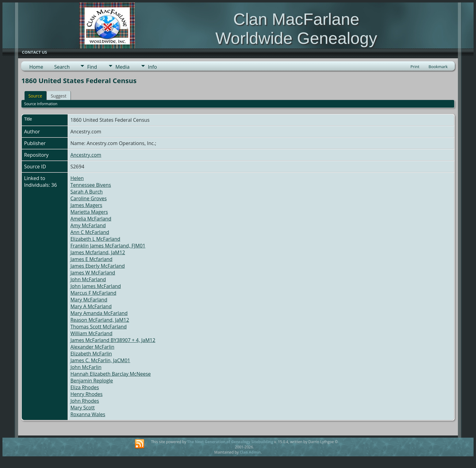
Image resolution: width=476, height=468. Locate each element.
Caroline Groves (88, 198)
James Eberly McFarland (97, 266)
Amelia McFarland (91, 219)
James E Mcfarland (91, 259)
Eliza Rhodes (84, 387)
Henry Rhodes (86, 394)
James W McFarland (93, 273)
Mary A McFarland (91, 306)
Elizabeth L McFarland (95, 239)
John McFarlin (86, 367)
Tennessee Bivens (91, 185)
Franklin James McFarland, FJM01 (108, 246)
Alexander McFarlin (92, 347)
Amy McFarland (88, 225)
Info (152, 67)
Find (92, 67)
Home (36, 67)
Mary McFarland (89, 300)
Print (415, 67)
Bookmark (438, 67)
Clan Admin (250, 452)
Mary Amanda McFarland (99, 313)
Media (122, 67)
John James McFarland (96, 286)
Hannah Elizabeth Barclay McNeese (110, 374)
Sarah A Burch (86, 192)
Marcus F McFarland (93, 293)
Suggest (58, 96)
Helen (77, 178)
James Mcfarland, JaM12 (98, 252)
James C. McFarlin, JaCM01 (100, 360)
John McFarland (88, 279)
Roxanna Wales (88, 414)
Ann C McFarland (90, 232)
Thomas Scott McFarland (98, 327)
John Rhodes (84, 401)
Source (35, 96)
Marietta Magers (89, 212)
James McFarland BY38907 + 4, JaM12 (113, 340)
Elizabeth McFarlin (91, 354)
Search (62, 67)
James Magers (86, 205)
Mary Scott (82, 408)
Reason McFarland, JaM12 (100, 320)
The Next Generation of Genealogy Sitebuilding (230, 442)
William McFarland (91, 333)
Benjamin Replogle (92, 381)
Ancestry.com (86, 155)
